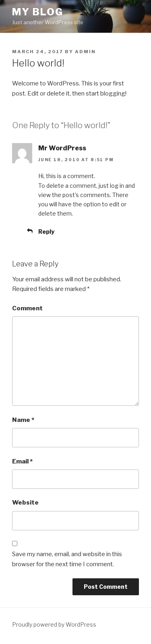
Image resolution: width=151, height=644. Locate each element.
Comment (27, 308)
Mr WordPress (62, 148)
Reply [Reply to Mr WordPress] (46, 232)
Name (23, 420)
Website (25, 503)
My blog (37, 12)
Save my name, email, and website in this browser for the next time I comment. (67, 559)
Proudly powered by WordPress (54, 624)
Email (22, 461)
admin (85, 52)
